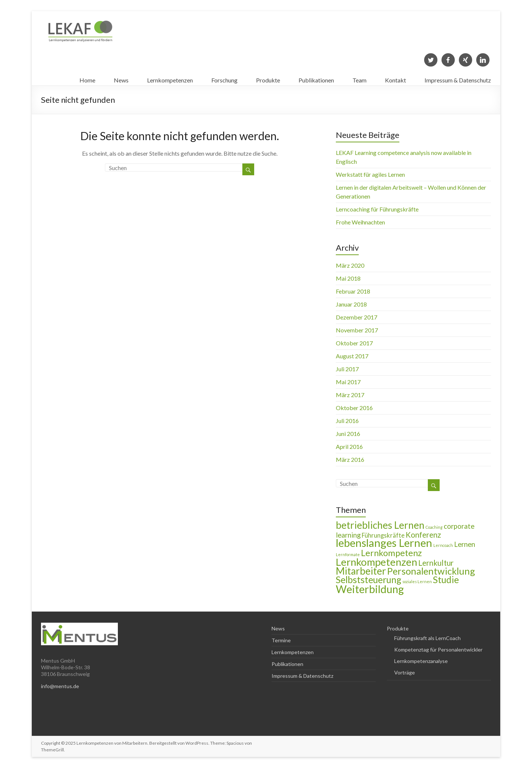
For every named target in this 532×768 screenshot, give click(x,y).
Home (87, 78)
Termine (281, 640)
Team (359, 78)
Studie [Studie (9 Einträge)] (446, 580)
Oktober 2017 (354, 343)
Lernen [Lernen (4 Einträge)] (465, 544)
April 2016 (349, 446)
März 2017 (350, 395)
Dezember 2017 (357, 317)
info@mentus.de (60, 686)
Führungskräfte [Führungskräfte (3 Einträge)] (383, 535)
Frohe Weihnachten (360, 222)
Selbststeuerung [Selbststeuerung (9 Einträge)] (369, 580)
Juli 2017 (347, 369)
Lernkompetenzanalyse (421, 661)
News (121, 78)
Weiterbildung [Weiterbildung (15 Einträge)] (370, 589)
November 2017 (357, 330)
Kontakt (395, 78)
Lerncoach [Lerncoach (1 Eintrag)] (443, 545)
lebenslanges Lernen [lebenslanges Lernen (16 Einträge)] (384, 543)
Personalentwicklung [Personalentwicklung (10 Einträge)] (431, 571)
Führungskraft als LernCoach (427, 638)
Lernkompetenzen (170, 78)
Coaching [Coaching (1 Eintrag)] (434, 527)
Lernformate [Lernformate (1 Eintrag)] (348, 554)
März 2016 (350, 459)
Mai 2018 (348, 278)
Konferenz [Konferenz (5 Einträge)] (423, 535)
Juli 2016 (347, 421)
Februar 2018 (353, 291)
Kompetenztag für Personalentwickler (438, 649)
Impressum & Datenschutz (458, 78)
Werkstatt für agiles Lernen (370, 174)
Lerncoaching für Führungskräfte (377, 209)
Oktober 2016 (354, 408)
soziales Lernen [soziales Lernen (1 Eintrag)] (417, 581)
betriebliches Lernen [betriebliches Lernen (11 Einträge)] (380, 525)
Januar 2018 (351, 304)
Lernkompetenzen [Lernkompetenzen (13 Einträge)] (376, 562)
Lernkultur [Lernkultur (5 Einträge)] (436, 563)
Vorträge (405, 672)
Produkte (268, 78)
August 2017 (352, 356)
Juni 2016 (348, 434)
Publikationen (316, 78)
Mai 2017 (348, 382)
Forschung (224, 78)
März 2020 (350, 265)
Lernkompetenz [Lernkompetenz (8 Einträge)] (391, 553)
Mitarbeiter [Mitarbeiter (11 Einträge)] (361, 571)
